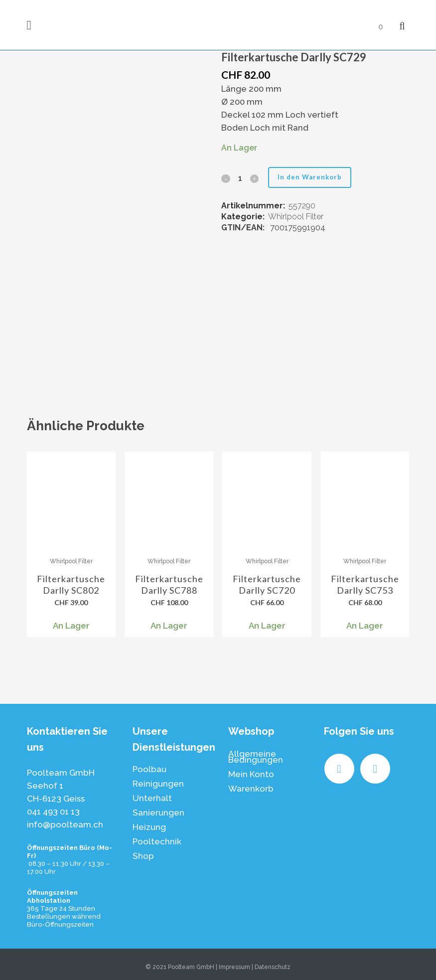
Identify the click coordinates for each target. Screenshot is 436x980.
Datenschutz (273, 967)
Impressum (234, 967)
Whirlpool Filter (296, 217)
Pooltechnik (157, 841)
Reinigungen (158, 784)
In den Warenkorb (312, 177)
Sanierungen (158, 813)
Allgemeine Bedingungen (256, 757)
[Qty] (240, 178)
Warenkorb (251, 789)
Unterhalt (152, 798)
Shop (143, 856)
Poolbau (149, 769)
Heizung (149, 827)
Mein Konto (251, 774)
